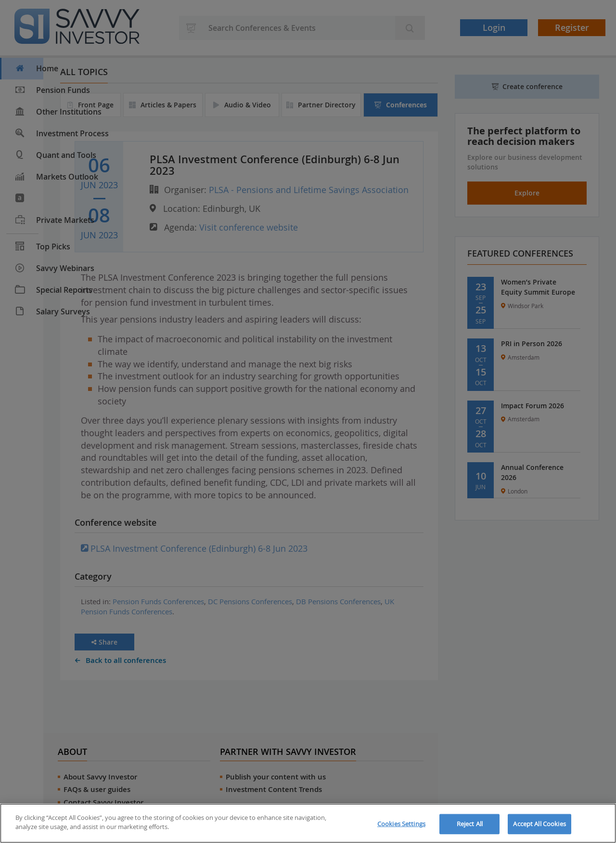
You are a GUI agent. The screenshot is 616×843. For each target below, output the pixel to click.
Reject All (470, 824)
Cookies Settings (401, 824)
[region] (308, 823)
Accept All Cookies (539, 824)
